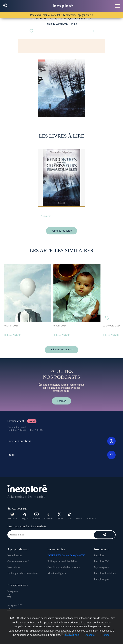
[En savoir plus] (71, 635)
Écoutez (61, 401)
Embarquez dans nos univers (23, 573)
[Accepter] (91, 635)
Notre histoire (15, 555)
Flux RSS (91, 519)
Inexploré (99, 555)
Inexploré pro (101, 579)
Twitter (60, 516)
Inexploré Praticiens (105, 573)
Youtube (37, 516)
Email (61, 455)
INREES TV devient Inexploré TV (66, 555)
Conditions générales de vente (64, 567)
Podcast (80, 519)
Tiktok (69, 516)
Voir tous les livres (62, 231)
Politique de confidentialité (62, 561)
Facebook (48, 516)
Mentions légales (57, 573)
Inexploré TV (101, 561)
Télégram (25, 516)
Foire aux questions (61, 441)
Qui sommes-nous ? (18, 561)
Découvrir (47, 216)
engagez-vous (84, 15)
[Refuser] (106, 635)
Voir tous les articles (61, 349)
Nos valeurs (14, 567)
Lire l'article (14, 335)
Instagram (12, 516)
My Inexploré (101, 567)
